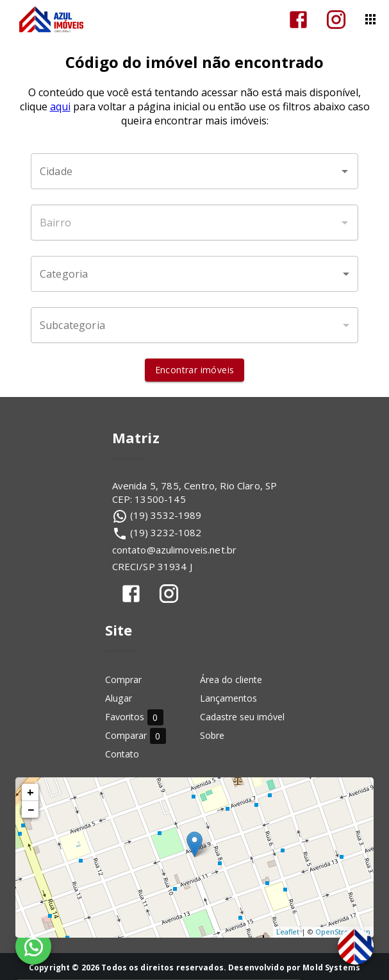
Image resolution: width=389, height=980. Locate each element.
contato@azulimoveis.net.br (175, 550)
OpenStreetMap (343, 932)
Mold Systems (331, 967)
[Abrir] (345, 171)
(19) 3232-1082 (166, 532)
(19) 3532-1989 (166, 515)
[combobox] (194, 171)
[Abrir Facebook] (298, 20)
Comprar (123, 680)
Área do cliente (231, 680)
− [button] (31, 809)
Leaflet (288, 932)
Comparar (136, 735)
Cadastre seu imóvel (242, 717)
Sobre (212, 735)
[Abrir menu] (370, 19)
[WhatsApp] (33, 947)
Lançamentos (228, 698)
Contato (122, 754)
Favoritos (134, 717)
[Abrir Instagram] (336, 20)
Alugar (119, 698)
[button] (194, 274)
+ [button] (30, 792)
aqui (60, 106)
